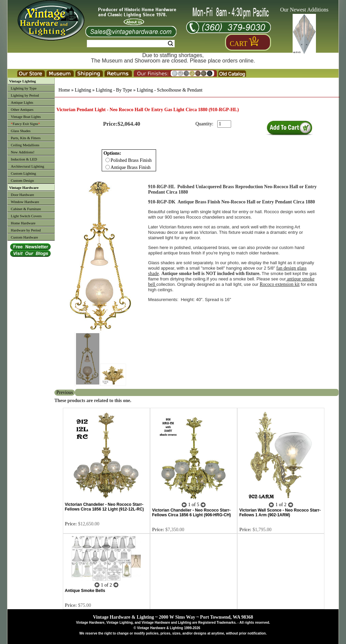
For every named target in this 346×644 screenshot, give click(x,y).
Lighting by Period (25, 95)
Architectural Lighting (28, 166)
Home (64, 90)
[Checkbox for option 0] (108, 160)
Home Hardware (23, 223)
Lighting (83, 90)
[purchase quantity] (224, 124)
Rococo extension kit (279, 284)
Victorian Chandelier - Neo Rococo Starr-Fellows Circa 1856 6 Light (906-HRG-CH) (191, 513)
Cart (239, 44)
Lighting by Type (24, 88)
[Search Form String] (131, 44)
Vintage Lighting (22, 81)
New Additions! (23, 152)
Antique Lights (22, 102)
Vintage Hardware (24, 188)
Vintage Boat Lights (26, 117)
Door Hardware (22, 195)
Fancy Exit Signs (25, 124)
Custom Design (22, 180)
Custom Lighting (23, 173)
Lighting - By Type (114, 90)
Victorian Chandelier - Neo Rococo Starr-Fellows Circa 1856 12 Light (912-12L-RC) (104, 507)
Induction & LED (24, 159)
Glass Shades (21, 131)
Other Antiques (22, 109)
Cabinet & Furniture (26, 209)
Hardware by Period (26, 230)
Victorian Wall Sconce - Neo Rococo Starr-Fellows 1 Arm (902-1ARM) (280, 513)
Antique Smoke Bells (85, 591)
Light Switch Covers (26, 216)
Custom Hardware (24, 237)
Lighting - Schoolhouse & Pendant (170, 90)
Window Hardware (25, 202)
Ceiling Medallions (25, 145)
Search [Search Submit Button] (170, 44)
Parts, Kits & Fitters (26, 138)
